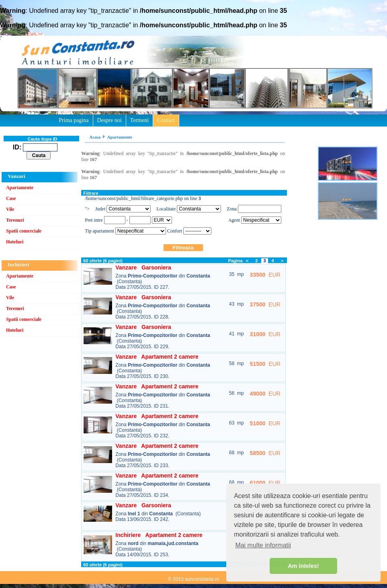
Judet (100, 209)
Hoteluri (15, 242)
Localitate (166, 209)
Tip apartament (99, 231)
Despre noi (110, 120)
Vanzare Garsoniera (143, 267)
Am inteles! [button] (303, 566)
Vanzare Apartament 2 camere (157, 357)
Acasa (95, 137)
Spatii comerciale (24, 231)
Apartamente (20, 188)
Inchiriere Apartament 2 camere (159, 535)
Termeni (139, 120)
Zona (232, 209)
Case (11, 198)
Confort (175, 231)
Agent (234, 220)
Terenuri (15, 220)
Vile (10, 209)
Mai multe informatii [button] (263, 545)
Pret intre (94, 220)
